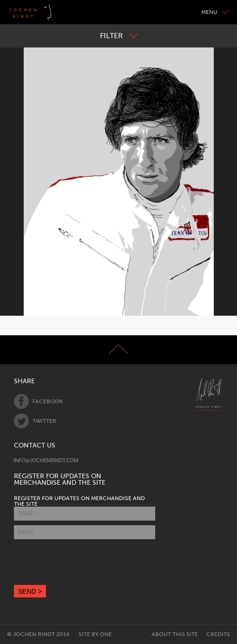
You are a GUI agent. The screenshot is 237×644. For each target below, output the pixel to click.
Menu (215, 12)
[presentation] (85, 562)
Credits (218, 634)
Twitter (35, 421)
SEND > (30, 591)
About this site (175, 634)
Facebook (38, 401)
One (106, 634)
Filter (119, 36)
